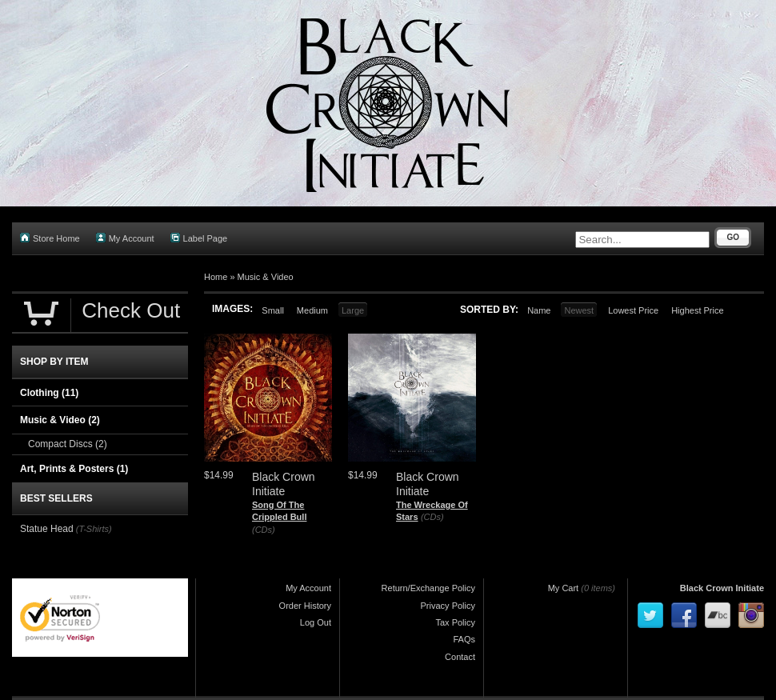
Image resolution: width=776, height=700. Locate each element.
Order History (305, 606)
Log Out (316, 622)
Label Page (199, 238)
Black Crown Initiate (722, 588)
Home (216, 277)
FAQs (464, 639)
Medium (312, 310)
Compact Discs (68, 444)
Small (273, 310)
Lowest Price (633, 310)
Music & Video (266, 277)
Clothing (49, 393)
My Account (125, 238)
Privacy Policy (448, 606)
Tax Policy (455, 622)
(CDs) (264, 530)
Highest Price (697, 310)
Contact (460, 657)
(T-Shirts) (94, 529)
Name (539, 310)
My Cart (564, 588)
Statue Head (47, 529)
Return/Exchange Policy (428, 588)
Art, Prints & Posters (74, 469)
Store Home (50, 238)
